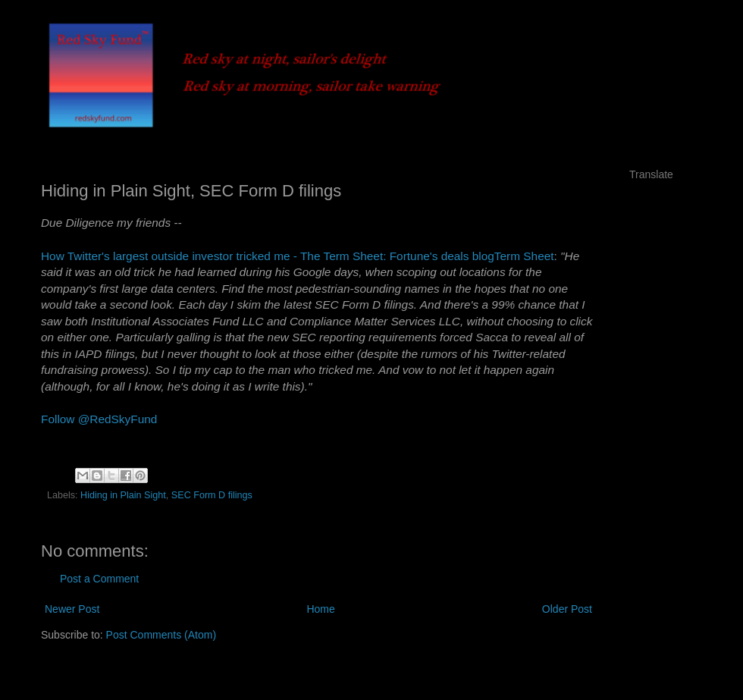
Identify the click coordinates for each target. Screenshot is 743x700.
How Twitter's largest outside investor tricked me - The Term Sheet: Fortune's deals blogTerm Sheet (298, 256)
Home (320, 609)
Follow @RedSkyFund (99, 419)
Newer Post (72, 609)
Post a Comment (99, 579)
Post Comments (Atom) (161, 635)
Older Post (567, 609)
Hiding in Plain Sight (123, 495)
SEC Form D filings (212, 495)
